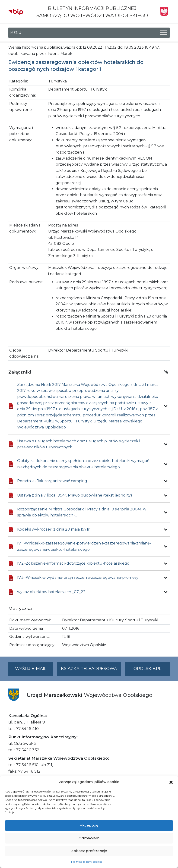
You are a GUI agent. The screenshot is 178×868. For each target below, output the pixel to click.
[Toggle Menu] (164, 33)
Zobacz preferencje (89, 851)
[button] (171, 782)
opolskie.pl (147, 669)
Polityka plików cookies (87, 862)
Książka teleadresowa (89, 669)
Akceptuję (89, 825)
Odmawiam (89, 838)
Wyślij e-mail (34, 671)
